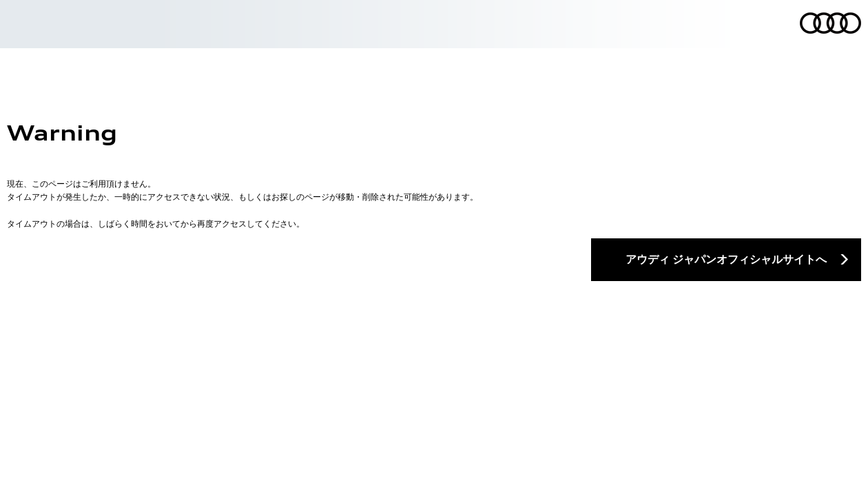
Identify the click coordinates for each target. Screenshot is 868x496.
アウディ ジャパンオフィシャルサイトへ (726, 259)
